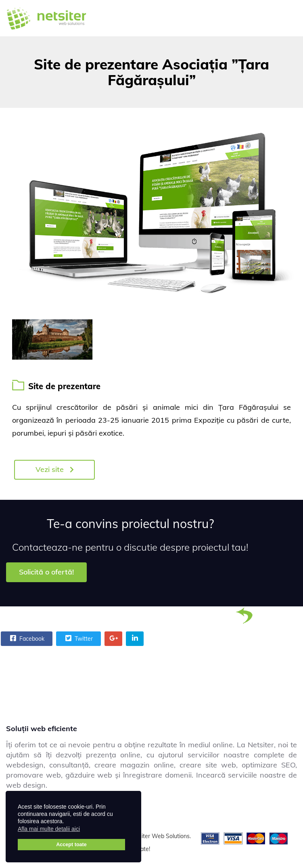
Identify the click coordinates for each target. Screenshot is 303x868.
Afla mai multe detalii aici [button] (49, 829)
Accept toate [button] (71, 845)
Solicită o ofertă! (46, 572)
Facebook (26, 638)
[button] (85, 830)
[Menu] (287, 18)
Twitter (78, 638)
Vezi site (55, 469)
